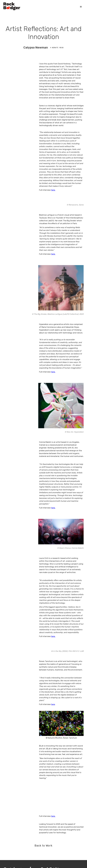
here (53, 704)
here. (53, 190)
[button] (81, 7)
